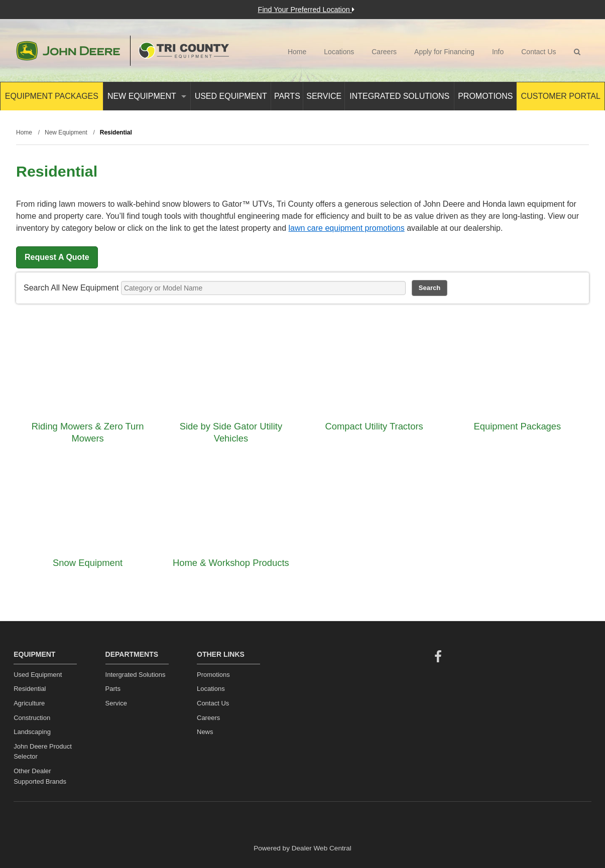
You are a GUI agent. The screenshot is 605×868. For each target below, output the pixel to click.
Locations (339, 52)
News (205, 732)
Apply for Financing (444, 52)
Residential (30, 689)
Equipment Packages (52, 96)
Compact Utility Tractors (374, 426)
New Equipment (147, 96)
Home (297, 52)
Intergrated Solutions (136, 675)
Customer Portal (561, 96)
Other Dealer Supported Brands (40, 776)
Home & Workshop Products (231, 563)
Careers (384, 52)
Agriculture (29, 703)
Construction (32, 718)
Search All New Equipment (71, 288)
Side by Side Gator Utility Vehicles (231, 432)
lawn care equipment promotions (347, 228)
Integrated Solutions (399, 96)
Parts (287, 96)
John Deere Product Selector (43, 752)
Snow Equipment (88, 563)
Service (324, 96)
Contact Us (538, 52)
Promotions (485, 96)
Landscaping (32, 732)
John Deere (68, 51)
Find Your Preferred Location (306, 10)
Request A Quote (57, 257)
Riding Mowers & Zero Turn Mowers (88, 432)
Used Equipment (231, 96)
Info (498, 52)
